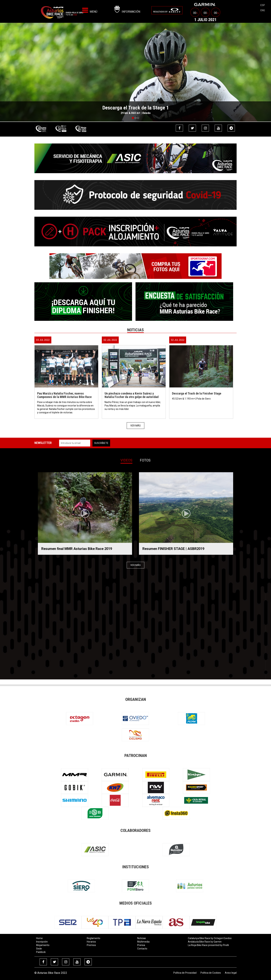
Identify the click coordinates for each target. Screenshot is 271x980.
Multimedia (143, 942)
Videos (126, 460)
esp (263, 5)
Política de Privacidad (185, 973)
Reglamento (94, 938)
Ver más (135, 426)
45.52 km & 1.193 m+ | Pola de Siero (192, 399)
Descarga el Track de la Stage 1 (136, 108)
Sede (39, 949)
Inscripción (42, 942)
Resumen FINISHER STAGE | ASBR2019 (173, 549)
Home (39, 938)
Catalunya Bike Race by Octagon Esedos (210, 938)
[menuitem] (167, 10)
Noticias (142, 938)
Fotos (145, 460)
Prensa (141, 945)
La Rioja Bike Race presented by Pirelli (208, 945)
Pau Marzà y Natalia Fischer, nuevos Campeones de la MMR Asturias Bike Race (64, 395)
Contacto (142, 949)
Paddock (41, 952)
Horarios (91, 942)
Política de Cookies (211, 973)
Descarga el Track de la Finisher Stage (197, 393)
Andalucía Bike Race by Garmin (205, 942)
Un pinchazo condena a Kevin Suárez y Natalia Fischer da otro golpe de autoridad (132, 395)
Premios (91, 945)
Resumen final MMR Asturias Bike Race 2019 (77, 549)
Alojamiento (43, 945)
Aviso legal (231, 973)
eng (263, 10)
